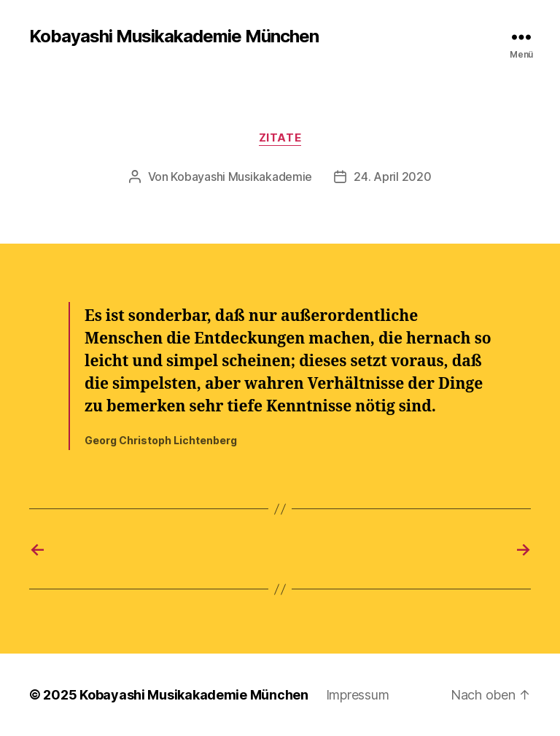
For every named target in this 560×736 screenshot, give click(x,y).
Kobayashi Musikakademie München (174, 36)
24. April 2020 (392, 177)
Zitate (280, 138)
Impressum (358, 695)
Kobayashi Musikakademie (241, 177)
